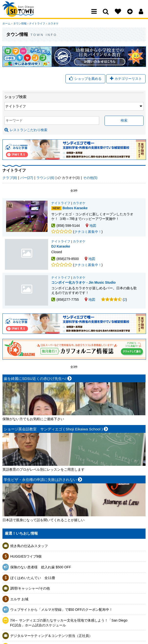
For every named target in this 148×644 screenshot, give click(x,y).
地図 (91, 226)
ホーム (6, 23)
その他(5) (90, 178)
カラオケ (53, 23)
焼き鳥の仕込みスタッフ (29, 547)
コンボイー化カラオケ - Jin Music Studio (27, 291)
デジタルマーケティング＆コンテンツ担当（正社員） (51, 637)
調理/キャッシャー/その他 (30, 590)
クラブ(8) (10, 178)
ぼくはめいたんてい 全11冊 (33, 579)
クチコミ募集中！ (88, 232)
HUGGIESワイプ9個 (26, 558)
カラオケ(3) (71, 178)
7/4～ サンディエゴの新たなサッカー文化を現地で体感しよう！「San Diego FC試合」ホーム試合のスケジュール (69, 624)
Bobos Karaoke (75, 208)
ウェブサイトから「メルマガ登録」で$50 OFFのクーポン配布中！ (61, 611)
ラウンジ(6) (45, 178)
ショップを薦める (85, 79)
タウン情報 (20, 23)
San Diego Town (24, 13)
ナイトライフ (37, 23)
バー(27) (27, 178)
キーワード (14, 120)
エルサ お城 (19, 600)
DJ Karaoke (27, 255)
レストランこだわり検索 (26, 130)
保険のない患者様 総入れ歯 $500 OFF (41, 568)
